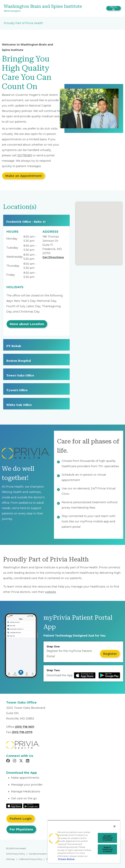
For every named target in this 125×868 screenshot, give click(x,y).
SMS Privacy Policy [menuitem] (16, 854)
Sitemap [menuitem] (10, 859)
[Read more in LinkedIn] (28, 761)
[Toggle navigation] (114, 8)
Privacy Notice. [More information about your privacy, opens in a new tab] (66, 859)
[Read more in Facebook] (8, 761)
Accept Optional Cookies (107, 838)
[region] (84, 842)
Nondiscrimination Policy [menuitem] (41, 854)
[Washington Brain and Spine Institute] (43, 8)
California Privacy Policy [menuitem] (31, 859)
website (51, 592)
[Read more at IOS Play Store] (85, 675)
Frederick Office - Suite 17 (26, 222)
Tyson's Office (17, 390)
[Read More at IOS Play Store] (14, 806)
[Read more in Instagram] (15, 761)
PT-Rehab (14, 346)
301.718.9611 (25, 155)
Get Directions (53, 257)
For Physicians (21, 829)
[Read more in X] (22, 761)
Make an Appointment (24, 176)
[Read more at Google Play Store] (109, 675)
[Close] (115, 826)
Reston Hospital (19, 361)
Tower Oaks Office (20, 375)
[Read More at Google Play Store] (31, 806)
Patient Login (21, 819)
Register (110, 654)
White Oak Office (19, 405)
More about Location (27, 324)
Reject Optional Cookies (107, 849)
